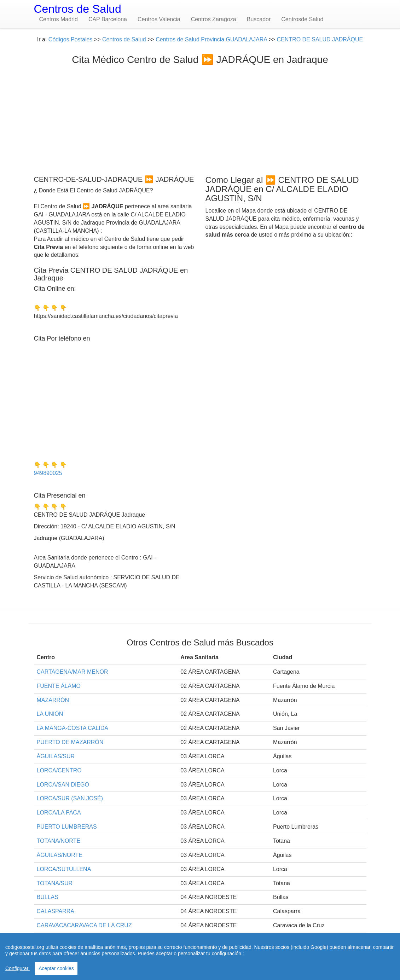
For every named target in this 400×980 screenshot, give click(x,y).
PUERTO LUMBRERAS (67, 827)
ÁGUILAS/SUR (56, 756)
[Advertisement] (200, 118)
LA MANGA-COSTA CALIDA (73, 728)
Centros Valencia (159, 19)
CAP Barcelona (108, 19)
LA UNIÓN (50, 714)
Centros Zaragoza (214, 19)
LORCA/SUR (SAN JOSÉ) (70, 798)
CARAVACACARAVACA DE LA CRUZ (84, 925)
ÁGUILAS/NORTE (60, 855)
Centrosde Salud (302, 19)
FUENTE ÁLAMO (59, 686)
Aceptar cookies (56, 968)
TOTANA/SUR (55, 883)
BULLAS (48, 897)
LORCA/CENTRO (59, 770)
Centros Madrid (59, 19)
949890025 (48, 473)
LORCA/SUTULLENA (64, 869)
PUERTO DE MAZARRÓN (70, 742)
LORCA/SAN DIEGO (63, 785)
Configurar (18, 968)
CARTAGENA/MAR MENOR (73, 672)
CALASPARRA (56, 911)
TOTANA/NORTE (59, 841)
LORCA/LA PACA (59, 813)
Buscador (259, 19)
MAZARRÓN (53, 700)
